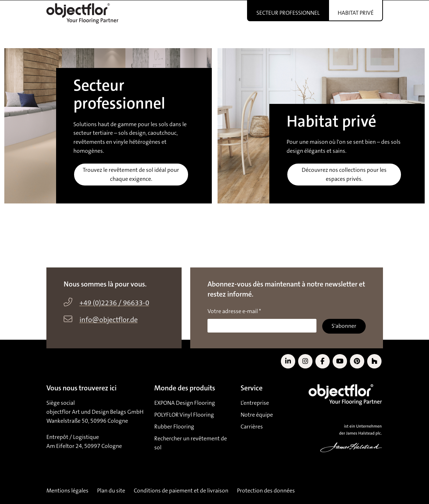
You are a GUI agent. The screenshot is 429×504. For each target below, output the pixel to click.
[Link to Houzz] (374, 361)
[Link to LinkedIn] (288, 361)
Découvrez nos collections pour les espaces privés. (344, 175)
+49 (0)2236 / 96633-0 (114, 303)
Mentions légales (67, 491)
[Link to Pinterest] (357, 361)
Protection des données (266, 491)
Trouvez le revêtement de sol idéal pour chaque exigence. (131, 175)
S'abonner (344, 326)
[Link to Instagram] (305, 361)
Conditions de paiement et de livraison (181, 491)
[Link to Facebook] (323, 361)
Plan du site (111, 491)
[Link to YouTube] (340, 361)
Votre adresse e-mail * (234, 311)
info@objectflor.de (109, 320)
